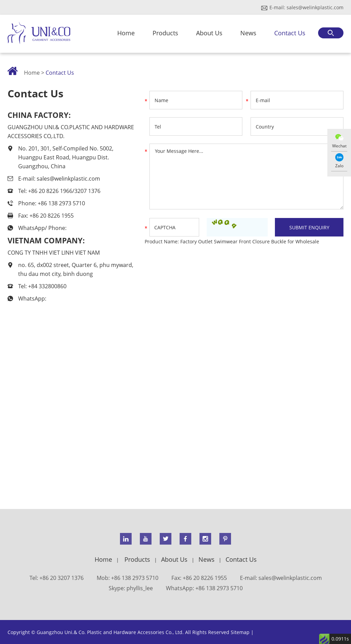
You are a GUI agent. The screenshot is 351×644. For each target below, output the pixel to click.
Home (126, 33)
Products (165, 33)
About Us (209, 33)
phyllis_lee (140, 588)
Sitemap (240, 632)
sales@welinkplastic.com (315, 7)
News (248, 33)
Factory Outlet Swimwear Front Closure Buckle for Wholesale (250, 241)
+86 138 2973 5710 (219, 588)
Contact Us (290, 33)
